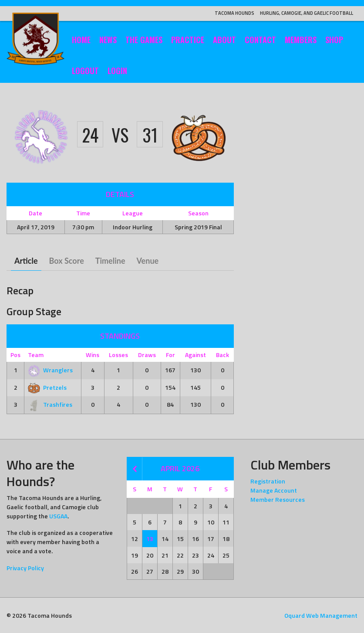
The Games (144, 40)
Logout (85, 71)
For (170, 355)
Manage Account (274, 490)
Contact (260, 40)
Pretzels (47, 387)
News (108, 40)
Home (81, 40)
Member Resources (278, 499)
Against (195, 355)
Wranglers (50, 370)
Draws (147, 355)
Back (222, 355)
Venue (148, 261)
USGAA (58, 516)
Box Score (67, 261)
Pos (15, 355)
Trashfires (50, 404)
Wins (93, 355)
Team (36, 355)
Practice (188, 40)
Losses (118, 355)
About (224, 40)
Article (26, 261)
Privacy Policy (25, 568)
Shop (334, 40)
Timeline (110, 261)
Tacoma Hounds (234, 13)
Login (117, 71)
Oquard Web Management (321, 615)
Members (301, 40)
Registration (268, 481)
